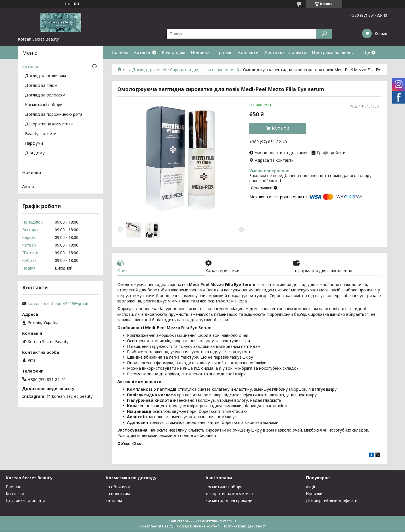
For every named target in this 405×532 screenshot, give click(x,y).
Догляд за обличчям (45, 76)
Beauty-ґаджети (41, 134)
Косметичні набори (44, 105)
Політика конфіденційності (245, 526)
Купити (281, 128)
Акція (28, 186)
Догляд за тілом (41, 86)
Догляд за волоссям (45, 95)
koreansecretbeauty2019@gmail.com (60, 304)
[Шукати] (324, 34)
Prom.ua (230, 521)
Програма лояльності (335, 52)
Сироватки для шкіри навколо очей (204, 70)
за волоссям (118, 494)
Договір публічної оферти (332, 501)
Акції (311, 487)
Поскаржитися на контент (198, 526)
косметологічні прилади (229, 501)
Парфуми (34, 144)
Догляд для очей (149, 70)
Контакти (248, 52)
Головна (120, 52)
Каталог (142, 52)
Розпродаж (174, 52)
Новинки (200, 52)
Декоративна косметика (49, 124)
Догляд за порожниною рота (54, 115)
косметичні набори (224, 487)
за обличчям (118, 487)
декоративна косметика (229, 494)
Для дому (35, 153)
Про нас (224, 52)
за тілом (114, 501)
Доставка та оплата (285, 52)
